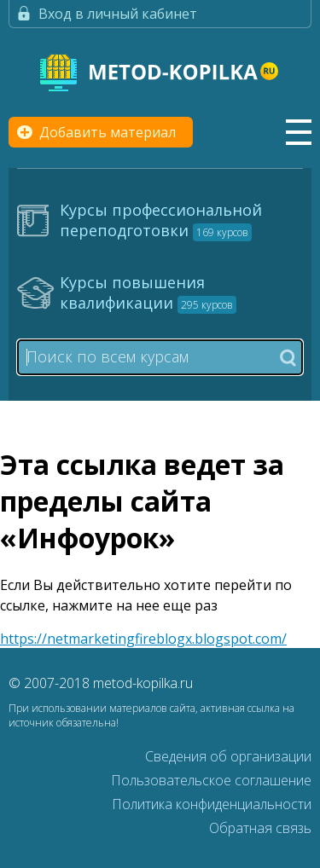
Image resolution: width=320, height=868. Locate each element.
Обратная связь (260, 828)
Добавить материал (108, 132)
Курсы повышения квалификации (148, 292)
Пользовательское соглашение (211, 780)
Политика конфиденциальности (212, 804)
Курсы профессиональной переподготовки (161, 220)
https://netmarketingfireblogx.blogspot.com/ (143, 639)
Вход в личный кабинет (118, 14)
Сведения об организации (228, 756)
